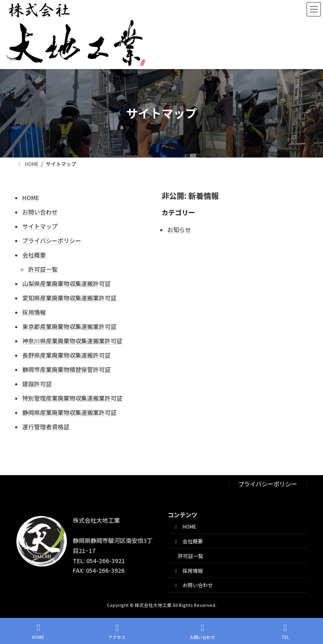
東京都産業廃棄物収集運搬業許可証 (69, 326)
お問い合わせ (40, 212)
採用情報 (34, 312)
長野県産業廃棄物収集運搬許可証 (66, 355)
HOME (31, 198)
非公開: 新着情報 (190, 195)
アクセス (117, 632)
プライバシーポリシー (52, 240)
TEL (285, 632)
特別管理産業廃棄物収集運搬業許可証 (72, 398)
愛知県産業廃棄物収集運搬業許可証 (69, 298)
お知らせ (179, 230)
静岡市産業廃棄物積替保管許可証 (66, 369)
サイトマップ (40, 226)
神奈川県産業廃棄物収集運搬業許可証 (72, 341)
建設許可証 (37, 384)
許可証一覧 (43, 269)
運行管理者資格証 (46, 427)
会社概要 (34, 255)
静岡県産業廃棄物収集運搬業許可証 (69, 412)
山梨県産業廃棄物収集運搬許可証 (66, 283)
